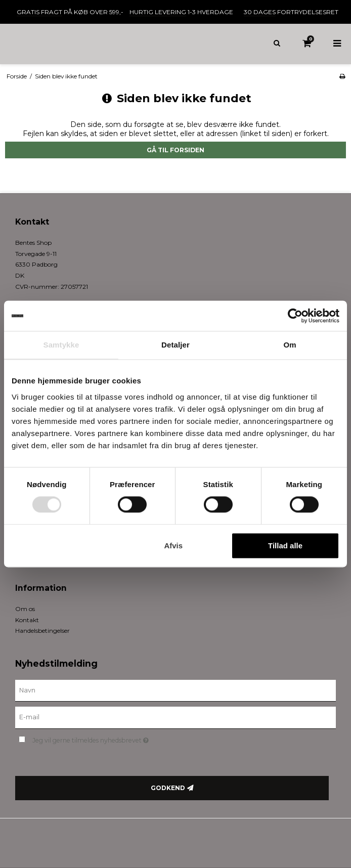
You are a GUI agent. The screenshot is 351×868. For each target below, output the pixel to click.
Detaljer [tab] (175, 345)
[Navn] (175, 690)
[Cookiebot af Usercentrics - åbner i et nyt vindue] (295, 316)
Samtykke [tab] (61, 345)
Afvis (173, 546)
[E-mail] (175, 717)
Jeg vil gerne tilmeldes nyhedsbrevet (116, 738)
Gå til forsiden (175, 150)
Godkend (168, 788)
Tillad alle (285, 546)
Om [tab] (290, 345)
